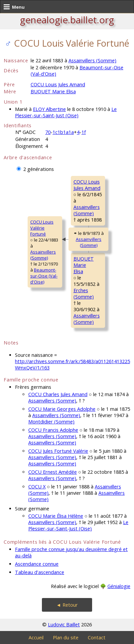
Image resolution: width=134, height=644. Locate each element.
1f (84, 132)
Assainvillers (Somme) (92, 60)
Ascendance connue (37, 564)
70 (48, 132)
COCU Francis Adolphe (53, 430)
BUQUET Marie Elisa (53, 91)
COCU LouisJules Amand (87, 185)
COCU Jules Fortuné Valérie (58, 451)
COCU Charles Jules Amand (58, 394)
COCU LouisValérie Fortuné (42, 228)
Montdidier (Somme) (51, 422)
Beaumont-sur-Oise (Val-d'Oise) (44, 276)
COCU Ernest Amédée (53, 472)
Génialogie (119, 586)
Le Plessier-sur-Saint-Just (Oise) (66, 112)
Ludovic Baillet (64, 625)
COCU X (37, 487)
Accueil (36, 638)
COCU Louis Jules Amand (58, 84)
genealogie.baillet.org (67, 20)
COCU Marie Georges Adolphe (62, 409)
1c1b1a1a (63, 132)
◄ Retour (67, 605)
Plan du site (66, 638)
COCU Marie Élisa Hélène (56, 516)
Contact (97, 638)
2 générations (39, 169)
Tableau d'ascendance (40, 572)
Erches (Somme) (84, 294)
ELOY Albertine (49, 109)
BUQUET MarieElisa (84, 265)
